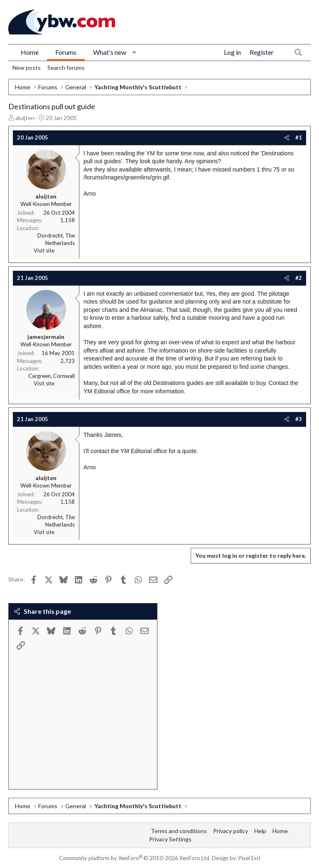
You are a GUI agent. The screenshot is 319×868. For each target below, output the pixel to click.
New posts (27, 67)
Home (30, 52)
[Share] (287, 137)
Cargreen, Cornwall (52, 376)
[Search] (298, 53)
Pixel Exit (249, 858)
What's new (110, 52)
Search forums (66, 67)
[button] (134, 52)
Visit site (44, 250)
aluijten (25, 118)
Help (260, 831)
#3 (299, 419)
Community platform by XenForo (135, 858)
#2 (299, 278)
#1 (299, 137)
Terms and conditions (179, 831)
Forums (66, 52)
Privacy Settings (170, 839)
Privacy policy (231, 831)
